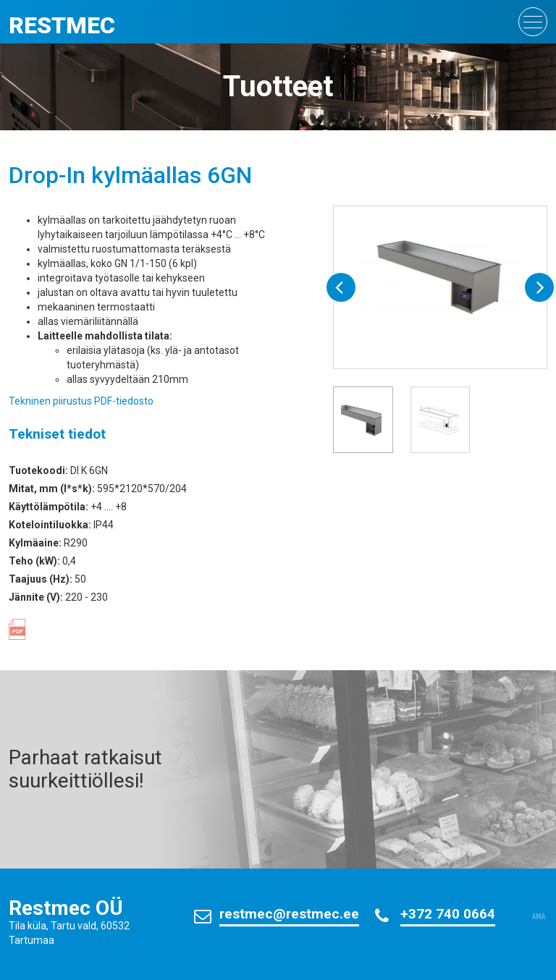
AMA (539, 917)
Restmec (62, 25)
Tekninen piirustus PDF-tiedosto (81, 401)
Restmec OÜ (66, 908)
